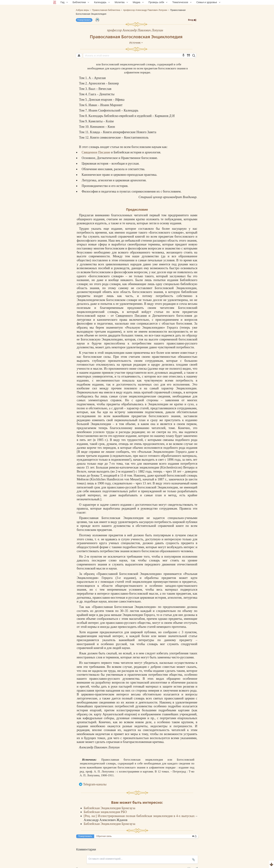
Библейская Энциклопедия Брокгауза (109, 808)
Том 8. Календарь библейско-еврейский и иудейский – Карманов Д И (127, 116)
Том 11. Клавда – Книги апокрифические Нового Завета (118, 132)
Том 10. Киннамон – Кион (97, 127)
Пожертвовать (84, 20)
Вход (192, 20)
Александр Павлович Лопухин (99, 747)
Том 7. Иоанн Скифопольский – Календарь (109, 110)
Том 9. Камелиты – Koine (96, 121)
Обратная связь (104, 836)
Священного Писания (131, 316)
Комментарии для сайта (23, 866)
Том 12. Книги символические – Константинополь (114, 137)
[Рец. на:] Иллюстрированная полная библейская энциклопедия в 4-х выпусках (140, 816)
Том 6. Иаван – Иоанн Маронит (101, 105)
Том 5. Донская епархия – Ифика (102, 99)
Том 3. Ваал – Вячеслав (95, 89)
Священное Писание (96, 152)
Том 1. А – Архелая (92, 78)
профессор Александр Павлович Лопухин (135, 30)
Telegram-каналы (95, 784)
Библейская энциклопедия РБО (105, 812)
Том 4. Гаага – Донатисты (97, 94)
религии (189, 686)
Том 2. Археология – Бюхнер (99, 83)
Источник (136, 43)
